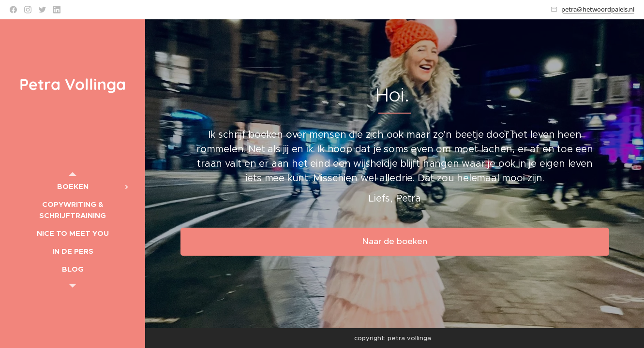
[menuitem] (73, 186)
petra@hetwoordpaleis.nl (598, 9)
